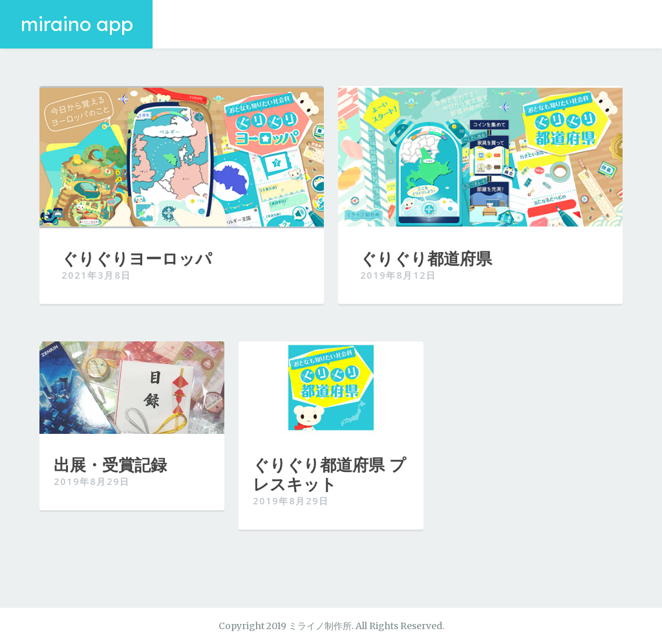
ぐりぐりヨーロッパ (137, 258)
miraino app (77, 24)
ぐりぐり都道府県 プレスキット (329, 474)
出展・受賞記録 (110, 464)
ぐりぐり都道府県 (426, 258)
